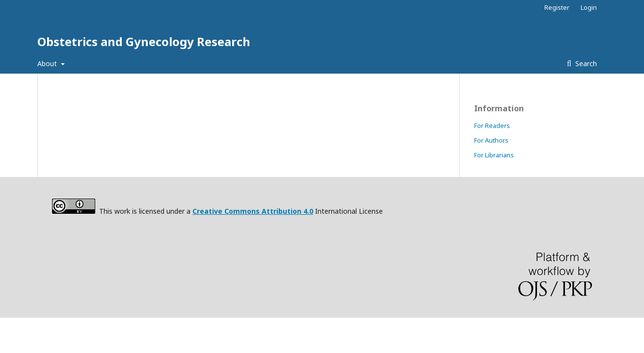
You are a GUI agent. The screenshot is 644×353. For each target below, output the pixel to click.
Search (585, 63)
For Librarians (494, 155)
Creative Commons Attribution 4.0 (253, 211)
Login (589, 7)
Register (557, 7)
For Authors (491, 140)
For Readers (492, 126)
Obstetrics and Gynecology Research (144, 41)
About (48, 63)
